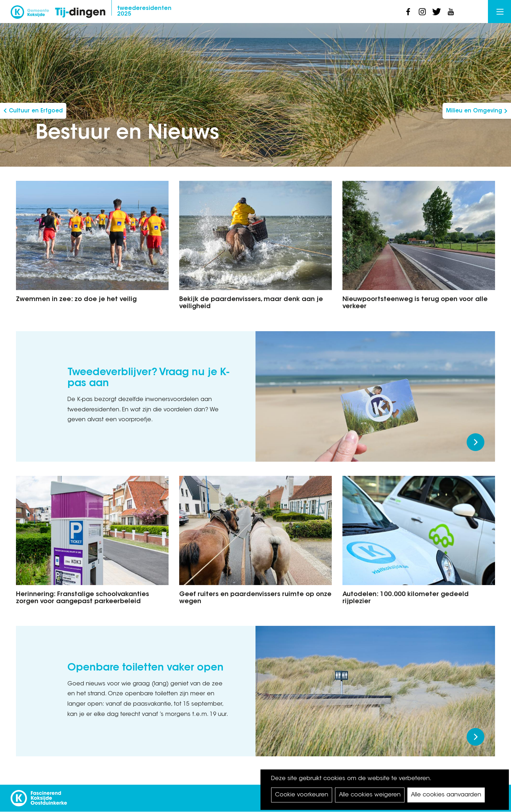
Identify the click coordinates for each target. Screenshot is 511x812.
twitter (436, 12)
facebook (408, 12)
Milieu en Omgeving (474, 111)
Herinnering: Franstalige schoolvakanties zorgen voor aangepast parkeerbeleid (83, 598)
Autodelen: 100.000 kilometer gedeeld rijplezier (406, 598)
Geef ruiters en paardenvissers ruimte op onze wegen (255, 598)
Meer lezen (476, 442)
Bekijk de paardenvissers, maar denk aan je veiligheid (251, 303)
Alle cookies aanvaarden (446, 795)
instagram (422, 12)
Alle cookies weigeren (370, 795)
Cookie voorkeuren (302, 795)
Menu (500, 12)
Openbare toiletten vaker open (145, 668)
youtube (451, 12)
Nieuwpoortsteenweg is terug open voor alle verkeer (415, 303)
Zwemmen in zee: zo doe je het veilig (76, 300)
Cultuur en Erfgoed (36, 111)
